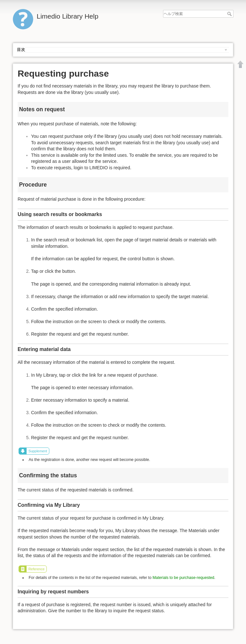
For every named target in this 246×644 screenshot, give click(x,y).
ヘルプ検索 (230, 14)
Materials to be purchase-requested (183, 578)
